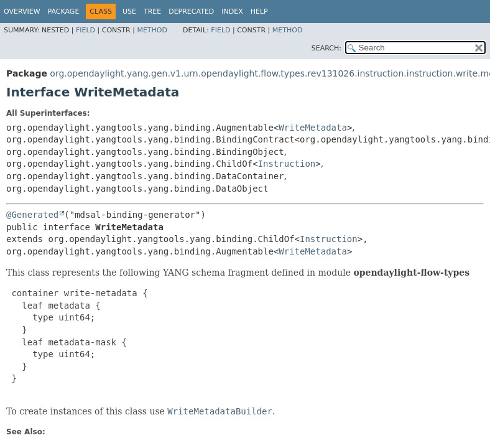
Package (64, 12)
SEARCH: (326, 48)
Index (232, 12)
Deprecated (191, 12)
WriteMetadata (313, 128)
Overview (22, 12)
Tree (152, 12)
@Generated (32, 215)
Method (152, 30)
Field (86, 30)
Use (129, 12)
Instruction (287, 164)
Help (259, 12)
